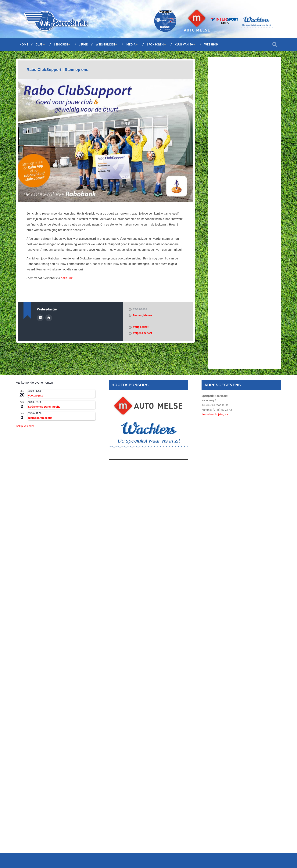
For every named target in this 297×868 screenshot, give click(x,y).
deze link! (67, 278)
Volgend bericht (143, 333)
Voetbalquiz (35, 396)
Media (131, 44)
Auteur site (49, 318)
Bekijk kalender (25, 426)
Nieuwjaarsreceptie (40, 418)
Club (39, 44)
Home (24, 44)
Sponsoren (155, 44)
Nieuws (148, 315)
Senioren (61, 44)
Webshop (211, 44)
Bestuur (138, 315)
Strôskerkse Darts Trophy (44, 407)
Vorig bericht (141, 327)
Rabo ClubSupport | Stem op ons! (58, 69)
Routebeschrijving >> (215, 414)
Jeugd (84, 44)
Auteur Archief (40, 318)
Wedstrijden (106, 44)
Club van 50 (184, 44)
